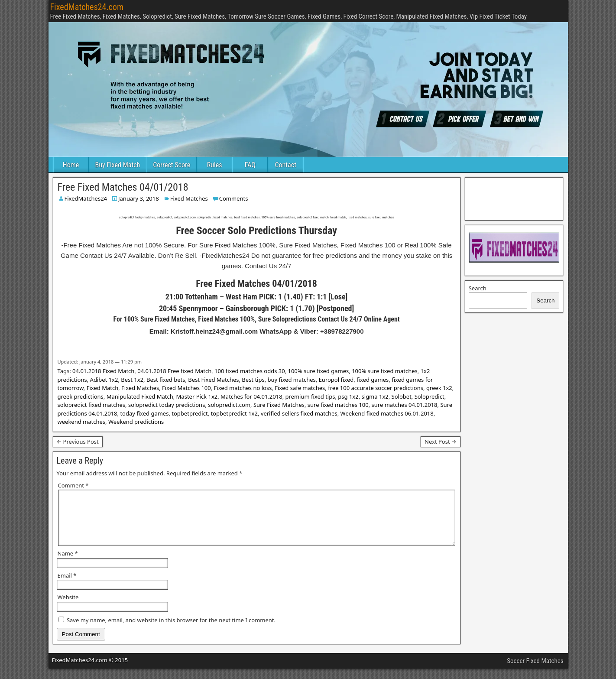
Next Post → (441, 442)
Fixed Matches (189, 198)
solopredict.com (229, 405)
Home (71, 165)
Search (478, 288)
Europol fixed (336, 380)
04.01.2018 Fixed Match (103, 371)
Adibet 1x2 (104, 380)
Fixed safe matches (300, 388)
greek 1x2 (439, 388)
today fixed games (144, 413)
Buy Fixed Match (118, 165)
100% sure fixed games (318, 371)
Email (67, 586)
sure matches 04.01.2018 (405, 405)
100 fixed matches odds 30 (250, 371)
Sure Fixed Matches (279, 405)
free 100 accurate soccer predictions (376, 388)
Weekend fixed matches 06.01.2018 (387, 413)
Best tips (253, 380)
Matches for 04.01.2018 (251, 396)
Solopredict (430, 396)
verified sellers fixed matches (299, 413)
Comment (73, 485)
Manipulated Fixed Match (140, 396)
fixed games (373, 380)
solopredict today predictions (167, 405)
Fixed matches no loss (243, 388)
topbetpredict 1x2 (234, 413)
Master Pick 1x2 (197, 396)
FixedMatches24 (86, 198)
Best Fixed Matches (213, 380)
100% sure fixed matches (385, 371)
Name (68, 564)
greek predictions (81, 396)
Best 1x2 (132, 380)
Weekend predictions (136, 422)
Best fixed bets (166, 380)
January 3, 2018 (139, 198)
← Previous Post (78, 442)
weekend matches (82, 422)
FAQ (250, 165)
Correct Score (172, 165)
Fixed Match (102, 388)
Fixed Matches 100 (186, 388)
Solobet (402, 396)
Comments (234, 198)
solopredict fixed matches (92, 405)
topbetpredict (190, 413)
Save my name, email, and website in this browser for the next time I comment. (171, 630)
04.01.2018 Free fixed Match (174, 371)
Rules (215, 165)
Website (68, 608)
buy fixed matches (292, 380)
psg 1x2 (348, 396)
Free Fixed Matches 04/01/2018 (123, 187)
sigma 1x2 (375, 396)
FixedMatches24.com (87, 7)
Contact (286, 165)
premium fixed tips (310, 396)
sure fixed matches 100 (338, 405)
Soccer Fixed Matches (535, 671)
